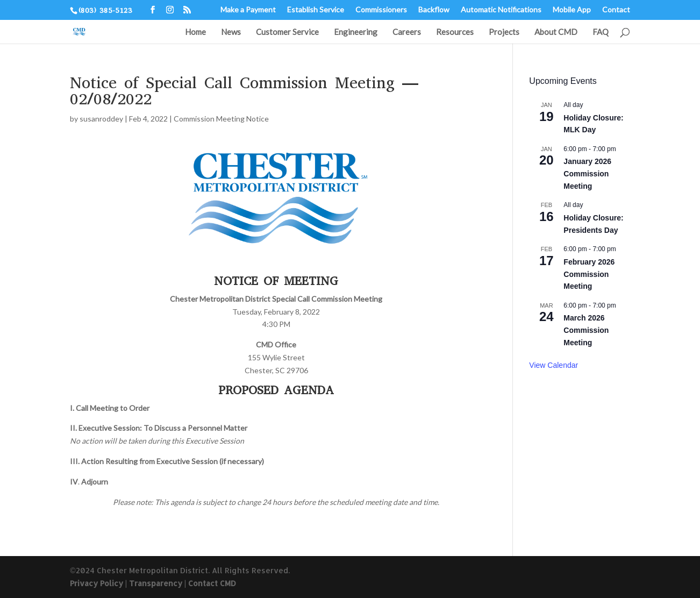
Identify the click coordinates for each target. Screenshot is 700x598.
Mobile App (572, 10)
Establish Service (316, 10)
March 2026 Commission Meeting (586, 330)
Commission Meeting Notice (221, 119)
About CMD (556, 32)
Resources (455, 32)
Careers (407, 32)
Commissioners (381, 10)
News (231, 32)
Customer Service (287, 32)
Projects (504, 32)
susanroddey (101, 119)
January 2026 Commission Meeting (587, 173)
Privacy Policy (97, 583)
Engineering (356, 32)
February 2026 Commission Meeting (589, 274)
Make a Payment (248, 10)
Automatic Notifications (501, 10)
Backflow (434, 10)
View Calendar (553, 365)
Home (195, 32)
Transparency (156, 583)
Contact (616, 10)
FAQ (601, 32)
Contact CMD (212, 583)
